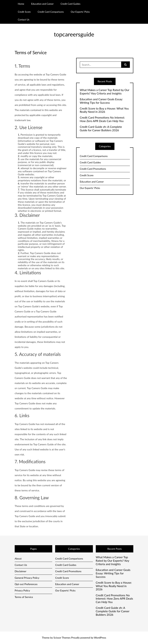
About (18, 559)
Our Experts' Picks (90, 188)
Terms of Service (24, 597)
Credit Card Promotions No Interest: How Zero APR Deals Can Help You (102, 119)
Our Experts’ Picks (80, 12)
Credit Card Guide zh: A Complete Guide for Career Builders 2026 (101, 128)
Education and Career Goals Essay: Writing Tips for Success (101, 101)
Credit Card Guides (70, 4)
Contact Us (24, 20)
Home (21, 4)
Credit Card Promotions (93, 169)
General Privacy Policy (27, 578)
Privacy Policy (22, 590)
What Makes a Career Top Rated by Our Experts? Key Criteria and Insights (105, 92)
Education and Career (42, 4)
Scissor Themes (62, 638)
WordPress (100, 638)
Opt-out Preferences (26, 584)
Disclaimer (20, 571)
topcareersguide (74, 34)
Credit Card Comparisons (51, 12)
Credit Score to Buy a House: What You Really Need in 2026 (104, 110)
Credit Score (24, 12)
